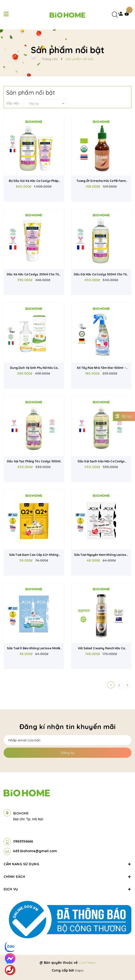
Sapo (79, 970)
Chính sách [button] (67, 877)
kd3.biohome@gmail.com (35, 851)
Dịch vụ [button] (67, 889)
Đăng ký (68, 753)
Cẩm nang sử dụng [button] (67, 864)
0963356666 (23, 841)
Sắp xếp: (13, 103)
